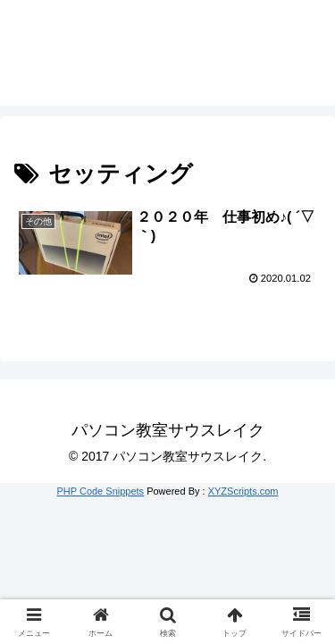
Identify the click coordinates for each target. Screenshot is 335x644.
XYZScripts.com (243, 491)
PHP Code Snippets (100, 491)
